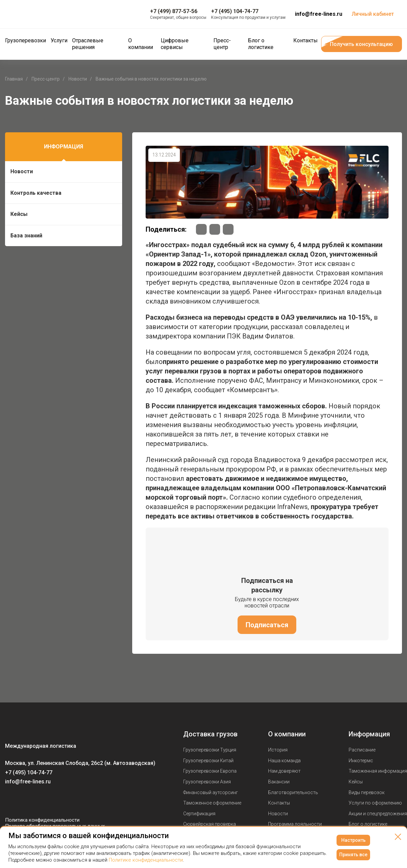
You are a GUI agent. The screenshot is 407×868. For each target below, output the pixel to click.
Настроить (353, 840)
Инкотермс (361, 761)
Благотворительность (293, 792)
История (278, 750)
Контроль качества (36, 193)
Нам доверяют (284, 771)
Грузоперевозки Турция (210, 750)
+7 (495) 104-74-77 (29, 772)
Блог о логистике (368, 824)
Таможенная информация (378, 771)
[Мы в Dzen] (51, 801)
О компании (287, 734)
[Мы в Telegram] (37, 801)
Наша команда (284, 761)
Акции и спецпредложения (378, 814)
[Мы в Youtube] (24, 801)
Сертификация (199, 814)
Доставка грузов (210, 734)
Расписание (362, 750)
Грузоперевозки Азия (207, 782)
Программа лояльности (295, 824)
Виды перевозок (367, 792)
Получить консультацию (361, 44)
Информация (64, 147)
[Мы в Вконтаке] (10, 801)
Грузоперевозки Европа (210, 771)
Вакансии (279, 782)
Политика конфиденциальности (42, 820)
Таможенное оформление (212, 803)
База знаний (26, 236)
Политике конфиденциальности (146, 860)
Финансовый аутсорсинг (211, 792)
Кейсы (19, 214)
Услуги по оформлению (375, 803)
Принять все (353, 855)
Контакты (279, 803)
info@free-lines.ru (319, 14)
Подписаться (267, 625)
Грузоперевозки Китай (208, 761)
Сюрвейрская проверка (210, 824)
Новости (22, 171)
